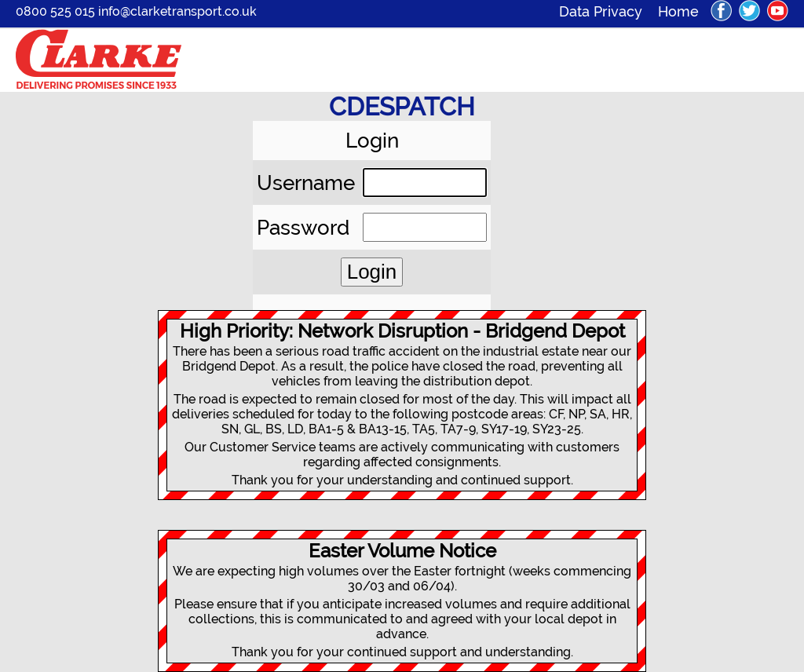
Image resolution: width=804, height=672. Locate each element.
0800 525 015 (55, 11)
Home (678, 11)
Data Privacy (608, 11)
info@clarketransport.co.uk (177, 11)
